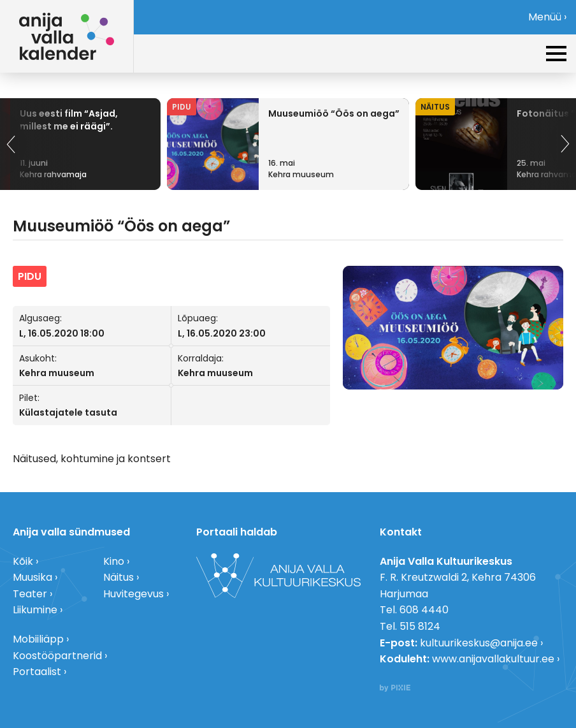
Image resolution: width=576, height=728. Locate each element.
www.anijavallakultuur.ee (493, 659)
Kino (114, 561)
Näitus (119, 577)
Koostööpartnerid (57, 656)
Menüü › (547, 17)
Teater (30, 594)
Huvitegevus (133, 594)
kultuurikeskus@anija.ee (479, 643)
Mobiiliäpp (38, 639)
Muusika (32, 577)
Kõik (23, 561)
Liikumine (35, 610)
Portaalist (37, 672)
